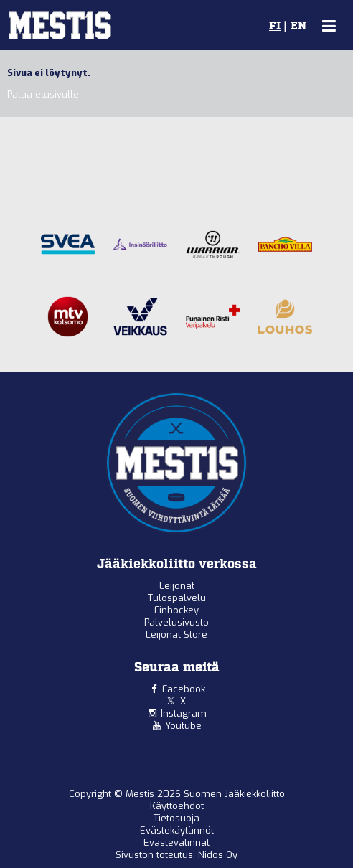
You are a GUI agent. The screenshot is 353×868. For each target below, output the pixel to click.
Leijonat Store (176, 635)
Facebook (184, 689)
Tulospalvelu (177, 598)
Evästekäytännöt (177, 830)
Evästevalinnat (176, 843)
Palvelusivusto (176, 622)
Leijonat (177, 586)
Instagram (184, 713)
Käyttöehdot (177, 806)
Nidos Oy (218, 855)
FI (275, 27)
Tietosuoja (176, 818)
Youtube (183, 726)
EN (298, 27)
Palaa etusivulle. (44, 94)
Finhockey (176, 610)
